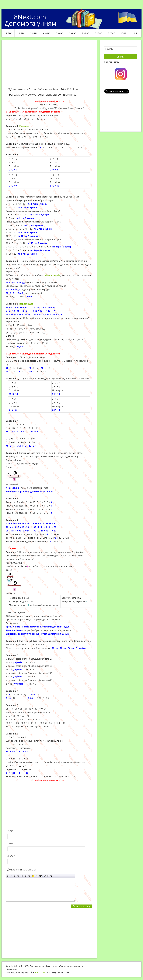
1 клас (8, 33)
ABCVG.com (40, 972)
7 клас (86, 33)
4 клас (47, 33)
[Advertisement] (49, 66)
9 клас (111, 33)
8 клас (98, 33)
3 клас (34, 33)
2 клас (21, 33)
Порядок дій (26, 304)
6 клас (73, 33)
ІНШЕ (135, 33)
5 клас (60, 33)
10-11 (123, 33)
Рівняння (24, 126)
